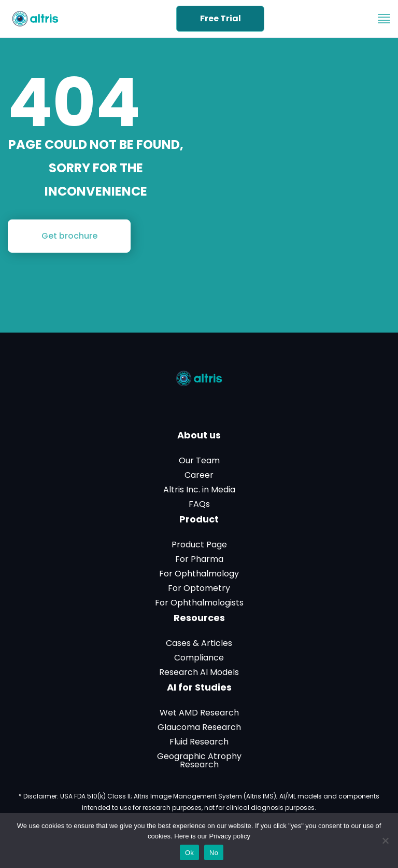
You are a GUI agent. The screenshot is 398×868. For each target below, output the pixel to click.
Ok (189, 853)
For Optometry (199, 588)
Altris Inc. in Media (199, 490)
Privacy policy (230, 836)
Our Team (199, 461)
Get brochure (69, 236)
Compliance (199, 658)
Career (199, 475)
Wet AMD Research (199, 713)
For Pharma (199, 559)
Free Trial (221, 18)
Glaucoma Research (199, 727)
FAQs (199, 504)
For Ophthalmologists (199, 603)
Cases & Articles (199, 643)
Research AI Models (199, 672)
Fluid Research (199, 742)
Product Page (199, 545)
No (214, 853)
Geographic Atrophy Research (199, 761)
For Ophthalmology (199, 574)
